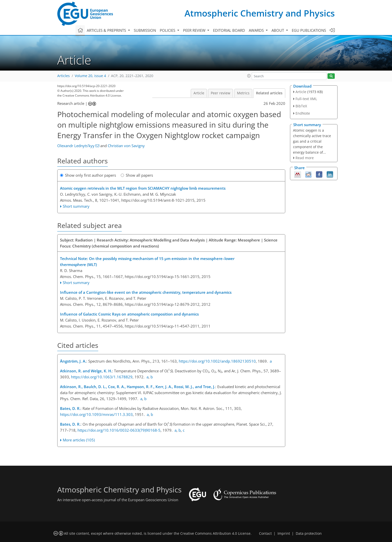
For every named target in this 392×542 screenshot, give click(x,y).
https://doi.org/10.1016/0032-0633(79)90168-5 (119, 430)
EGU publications (309, 30)
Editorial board (229, 30)
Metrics (243, 93)
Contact (265, 533)
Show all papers (137, 175)
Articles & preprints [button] (107, 30)
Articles (63, 76)
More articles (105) (79, 440)
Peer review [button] (195, 30)
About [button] (278, 30)
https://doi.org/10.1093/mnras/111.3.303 (96, 414)
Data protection (309, 533)
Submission (145, 30)
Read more (305, 158)
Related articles (269, 93)
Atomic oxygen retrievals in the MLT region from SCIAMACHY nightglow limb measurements (143, 188)
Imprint (284, 533)
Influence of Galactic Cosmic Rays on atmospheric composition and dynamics (129, 314)
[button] (249, 76)
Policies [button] (168, 30)
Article (199, 93)
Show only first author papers (88, 175)
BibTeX (301, 106)
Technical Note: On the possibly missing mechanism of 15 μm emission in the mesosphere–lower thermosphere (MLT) (147, 261)
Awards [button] (257, 30)
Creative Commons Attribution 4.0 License (215, 533)
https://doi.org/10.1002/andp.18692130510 (217, 361)
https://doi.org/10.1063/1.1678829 (102, 377)
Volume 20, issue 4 (90, 76)
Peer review (220, 93)
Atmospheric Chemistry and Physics (260, 13)
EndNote (303, 113)
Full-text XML (306, 99)
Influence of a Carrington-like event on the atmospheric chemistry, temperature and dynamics (146, 292)
